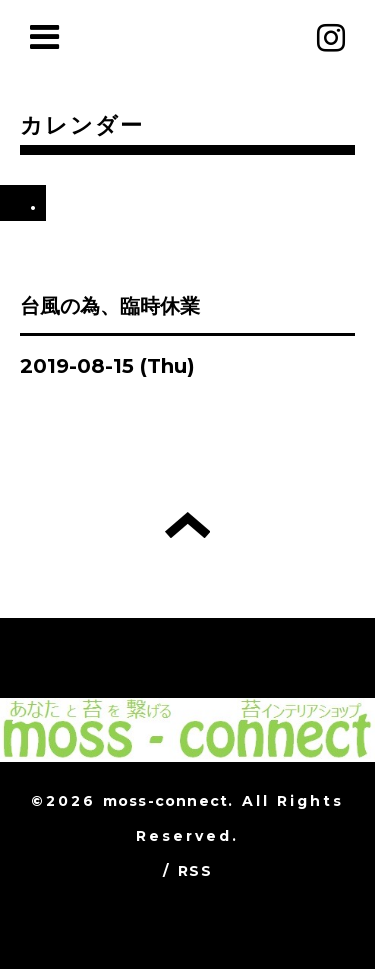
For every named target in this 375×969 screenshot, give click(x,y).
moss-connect (165, 801)
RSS (195, 871)
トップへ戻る (187, 525)
